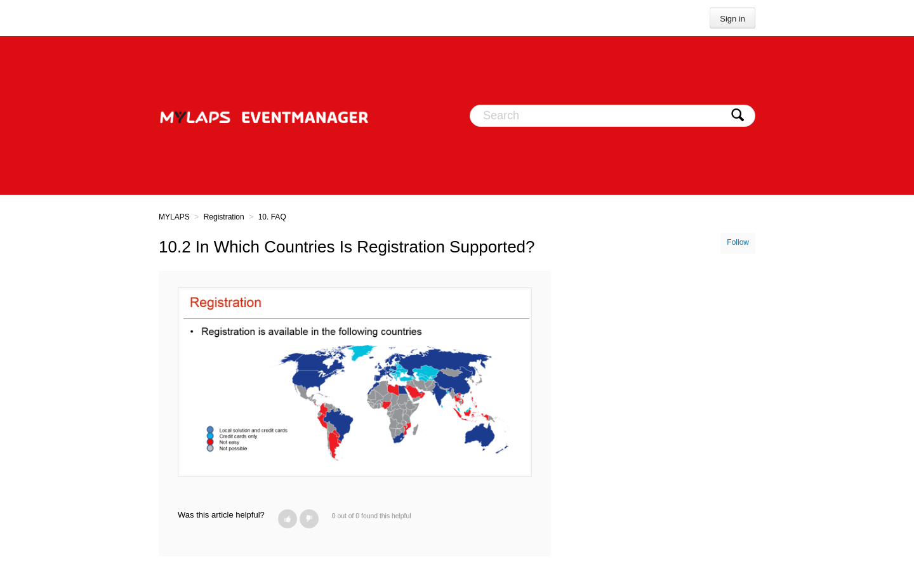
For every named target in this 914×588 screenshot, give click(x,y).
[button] (288, 519)
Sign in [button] (732, 19)
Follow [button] (738, 242)
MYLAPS (174, 217)
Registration (224, 217)
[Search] (613, 116)
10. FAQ (272, 217)
